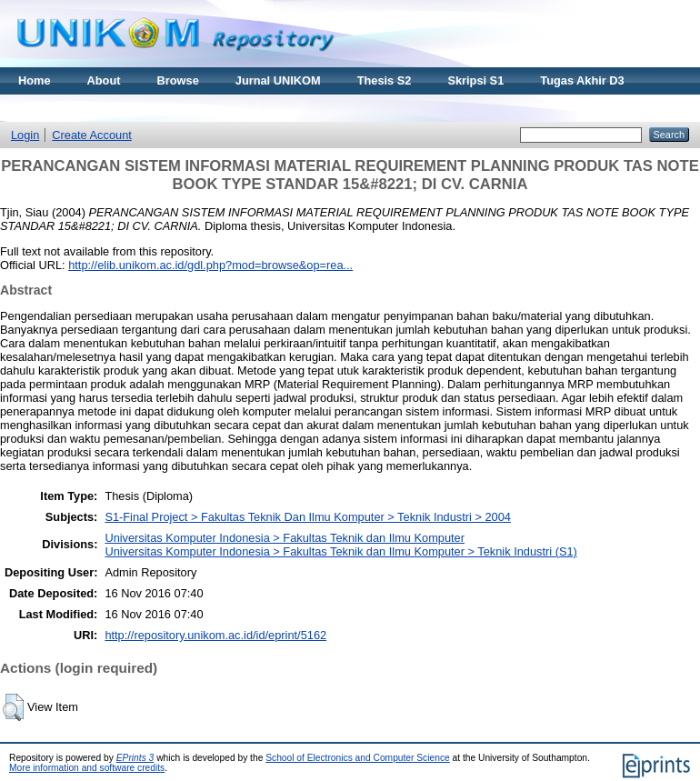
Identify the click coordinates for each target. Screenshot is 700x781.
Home (35, 80)
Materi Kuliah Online (75, 108)
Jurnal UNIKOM (278, 80)
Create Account (92, 135)
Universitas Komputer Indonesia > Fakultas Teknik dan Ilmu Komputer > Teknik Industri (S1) (340, 551)
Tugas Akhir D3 (582, 80)
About (104, 80)
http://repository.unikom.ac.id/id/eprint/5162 (215, 635)
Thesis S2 (385, 80)
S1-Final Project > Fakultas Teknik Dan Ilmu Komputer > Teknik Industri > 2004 (308, 517)
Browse (178, 80)
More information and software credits (87, 768)
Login (25, 135)
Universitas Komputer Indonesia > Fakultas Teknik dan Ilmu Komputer (285, 538)
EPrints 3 (135, 758)
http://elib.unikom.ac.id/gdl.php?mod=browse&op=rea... (210, 265)
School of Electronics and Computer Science (358, 758)
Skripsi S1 (475, 80)
